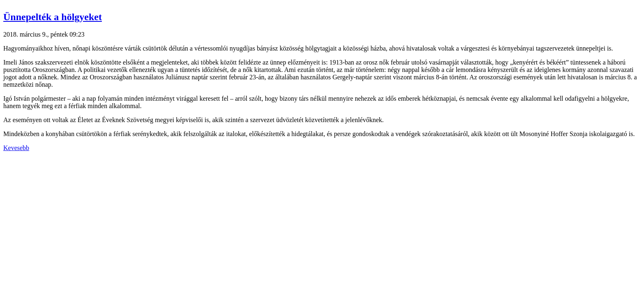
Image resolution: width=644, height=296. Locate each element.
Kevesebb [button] (16, 148)
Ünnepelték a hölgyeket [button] (53, 17)
